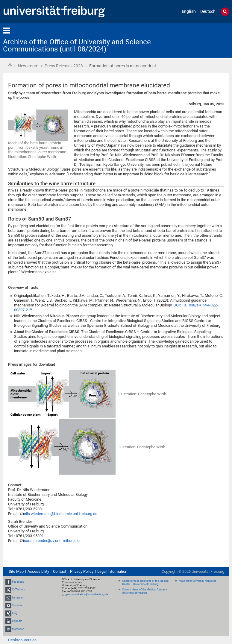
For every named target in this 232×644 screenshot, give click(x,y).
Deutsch (208, 12)
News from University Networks (198, 581)
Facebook (18, 582)
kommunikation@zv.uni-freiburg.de (87, 594)
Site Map (16, 571)
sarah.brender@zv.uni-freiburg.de (52, 541)
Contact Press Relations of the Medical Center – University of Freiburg (146, 583)
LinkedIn (17, 621)
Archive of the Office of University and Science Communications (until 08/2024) (77, 45)
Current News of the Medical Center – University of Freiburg (145, 591)
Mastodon (18, 629)
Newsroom (28, 66)
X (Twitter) (18, 590)
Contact (60, 571)
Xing (15, 613)
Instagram (18, 598)
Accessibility (38, 571)
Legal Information (112, 571)
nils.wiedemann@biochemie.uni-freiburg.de (61, 514)
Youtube (17, 605)
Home (10, 65)
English (189, 12)
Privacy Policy (82, 571)
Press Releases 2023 (64, 66)
